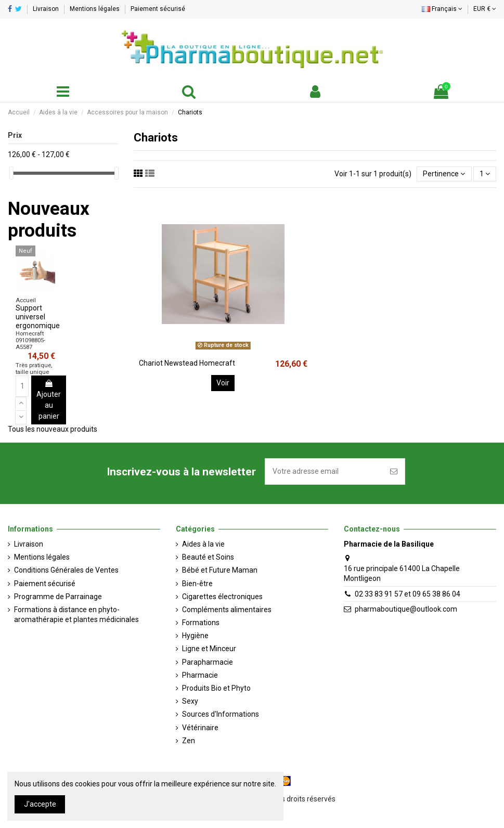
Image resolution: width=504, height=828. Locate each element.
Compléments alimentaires (227, 610)
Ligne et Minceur (209, 649)
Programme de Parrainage (58, 597)
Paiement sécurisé (158, 9)
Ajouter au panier (49, 400)
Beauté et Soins (208, 557)
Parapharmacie (208, 662)
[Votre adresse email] (324, 471)
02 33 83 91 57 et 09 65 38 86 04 (408, 594)
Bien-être (197, 584)
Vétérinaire (200, 728)
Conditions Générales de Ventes (66, 570)
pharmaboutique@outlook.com (406, 609)
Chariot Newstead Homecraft (187, 363)
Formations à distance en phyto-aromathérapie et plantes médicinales (76, 615)
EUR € (485, 9)
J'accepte (40, 804)
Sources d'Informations (221, 714)
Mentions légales (95, 9)
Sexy (190, 701)
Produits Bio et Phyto (216, 688)
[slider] (11, 173)
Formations (201, 623)
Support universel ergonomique (38, 317)
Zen (189, 741)
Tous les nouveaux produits (53, 429)
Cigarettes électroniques (222, 597)
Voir (223, 383)
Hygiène (195, 636)
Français (442, 9)
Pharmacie (200, 675)
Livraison (47, 9)
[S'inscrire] (394, 471)
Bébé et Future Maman (220, 570)
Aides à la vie (203, 544)
